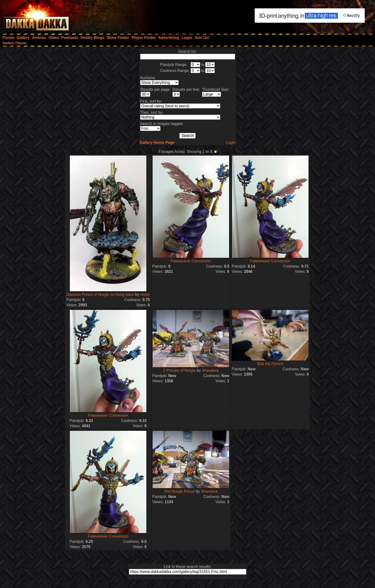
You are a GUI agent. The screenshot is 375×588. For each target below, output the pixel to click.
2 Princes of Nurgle (179, 370)
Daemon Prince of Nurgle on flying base (100, 294)
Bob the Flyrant (270, 364)
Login (231, 143)
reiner (145, 294)
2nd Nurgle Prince (179, 491)
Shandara (210, 370)
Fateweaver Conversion (191, 261)
